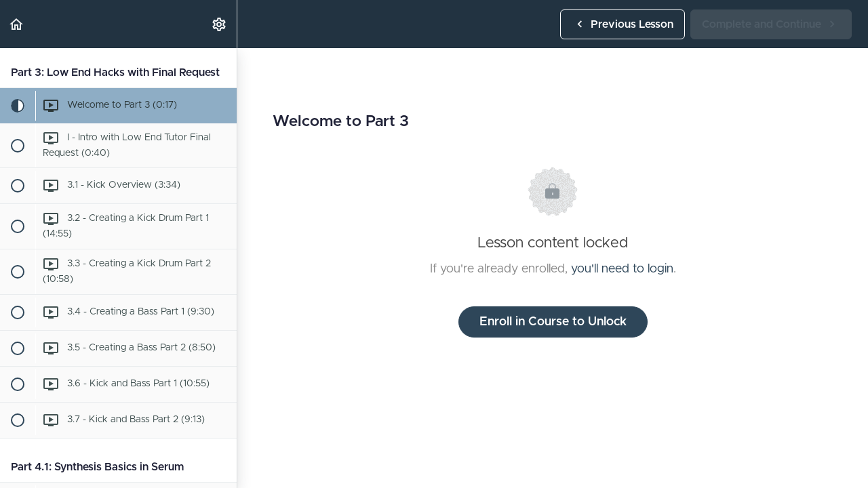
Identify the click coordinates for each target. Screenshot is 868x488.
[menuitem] (220, 24)
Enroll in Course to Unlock (553, 322)
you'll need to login (622, 269)
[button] (17, 24)
